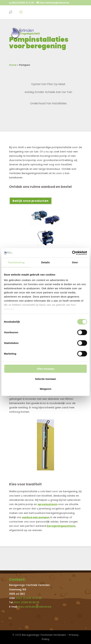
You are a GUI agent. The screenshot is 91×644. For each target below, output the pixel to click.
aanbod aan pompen (36, 517)
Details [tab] (45, 262)
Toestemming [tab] (16, 262)
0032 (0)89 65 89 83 (27, 602)
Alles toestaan (45, 369)
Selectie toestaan (46, 379)
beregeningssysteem (61, 526)
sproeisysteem (48, 504)
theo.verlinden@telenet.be (35, 607)
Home (13, 65)
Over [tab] (75, 262)
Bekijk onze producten (31, 201)
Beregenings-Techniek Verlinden (44, 635)
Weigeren (45, 389)
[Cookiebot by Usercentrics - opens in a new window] (72, 253)
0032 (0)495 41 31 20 (23, 3)
